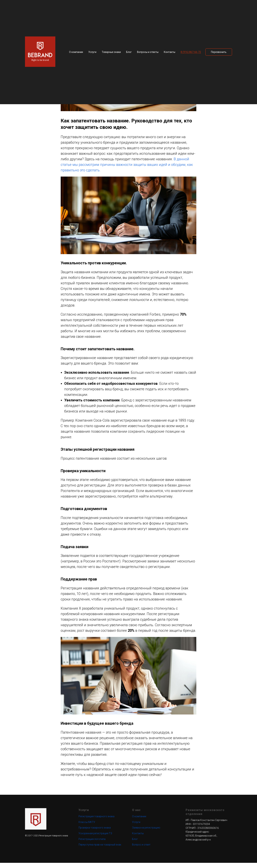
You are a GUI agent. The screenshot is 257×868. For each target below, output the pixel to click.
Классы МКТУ (87, 827)
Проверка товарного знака (95, 833)
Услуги (136, 827)
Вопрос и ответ (141, 850)
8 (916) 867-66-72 (191, 52)
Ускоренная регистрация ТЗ (95, 839)
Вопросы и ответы (148, 52)
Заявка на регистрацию (146, 833)
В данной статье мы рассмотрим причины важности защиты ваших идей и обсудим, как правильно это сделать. (127, 167)
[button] (219, 52)
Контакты (170, 52)
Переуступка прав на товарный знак (100, 850)
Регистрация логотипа (92, 844)
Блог (129, 52)
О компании (76, 52)
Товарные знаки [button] (111, 52)
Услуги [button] (92, 52)
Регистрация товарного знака (96, 822)
